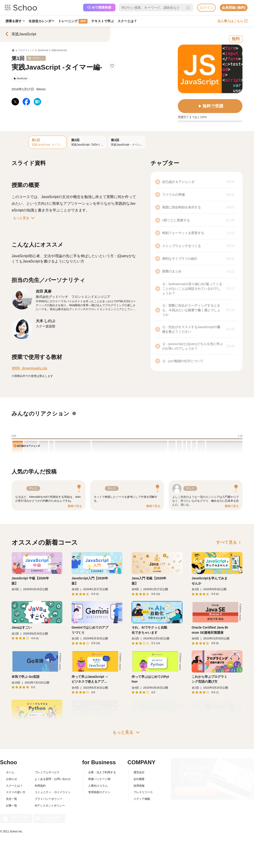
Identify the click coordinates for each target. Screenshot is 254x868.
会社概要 (139, 779)
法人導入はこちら (232, 21)
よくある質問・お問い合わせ (53, 779)
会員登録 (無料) (234, 8)
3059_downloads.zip (29, 368)
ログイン (206, 8)
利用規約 (40, 786)
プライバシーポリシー (48, 799)
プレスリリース (143, 792)
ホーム (10, 772)
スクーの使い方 (16, 792)
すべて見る (229, 542)
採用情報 (139, 786)
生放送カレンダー (42, 21)
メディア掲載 (142, 799)
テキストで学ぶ (103, 21)
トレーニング (73, 21)
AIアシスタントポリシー (50, 806)
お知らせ (12, 779)
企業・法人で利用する (102, 772)
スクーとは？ (127, 21)
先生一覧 (12, 799)
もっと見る (25, 218)
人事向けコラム (98, 786)
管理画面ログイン (99, 792)
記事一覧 (12, 806)
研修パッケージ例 (99, 779)
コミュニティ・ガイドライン (53, 792)
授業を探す (15, 21)
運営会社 (139, 772)
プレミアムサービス (47, 772)
